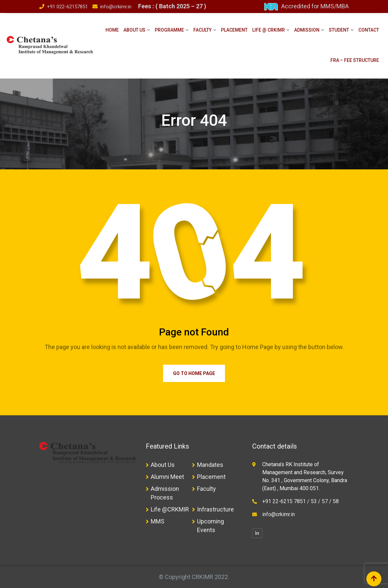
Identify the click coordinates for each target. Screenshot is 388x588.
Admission (307, 30)
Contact (369, 30)
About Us (134, 30)
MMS (158, 521)
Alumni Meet (167, 477)
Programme (169, 30)
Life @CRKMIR (170, 509)
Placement (234, 30)
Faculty (202, 30)
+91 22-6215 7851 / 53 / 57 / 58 (300, 501)
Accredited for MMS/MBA (315, 6)
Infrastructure (215, 509)
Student (339, 30)
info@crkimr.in (116, 7)
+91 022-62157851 (67, 7)
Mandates (210, 465)
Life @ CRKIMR (269, 30)
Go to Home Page (194, 373)
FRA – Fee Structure (355, 60)
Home (112, 30)
